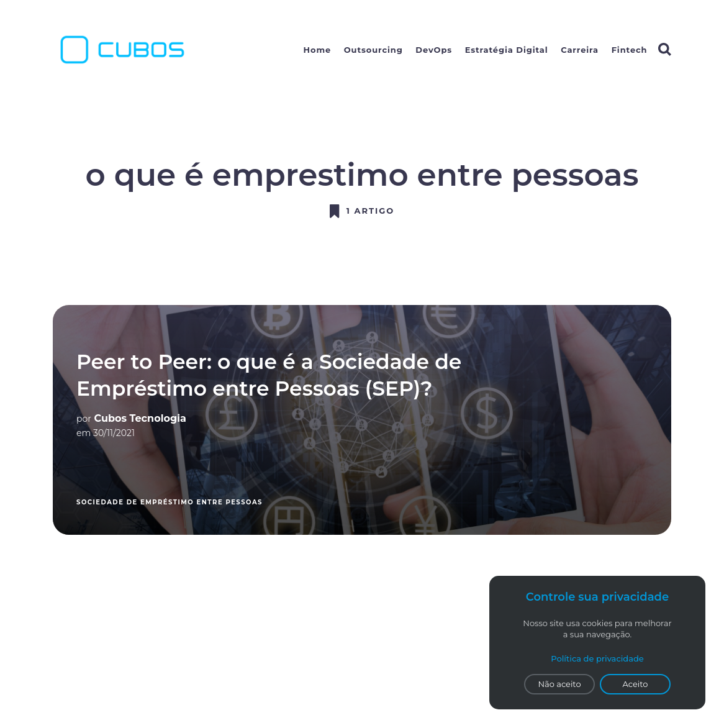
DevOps (434, 50)
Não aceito (559, 684)
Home (318, 50)
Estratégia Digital (507, 50)
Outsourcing (373, 50)
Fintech (630, 50)
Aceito (636, 684)
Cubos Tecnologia (140, 418)
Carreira (580, 50)
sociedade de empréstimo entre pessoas (170, 502)
